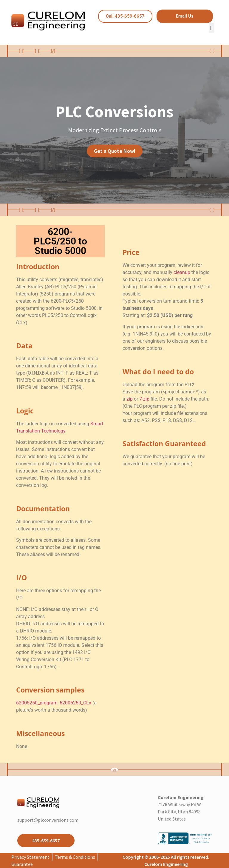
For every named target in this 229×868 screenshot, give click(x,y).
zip (130, 399)
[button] (212, 28)
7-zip (144, 399)
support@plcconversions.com (48, 820)
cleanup (182, 272)
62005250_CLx (75, 703)
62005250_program (37, 703)
